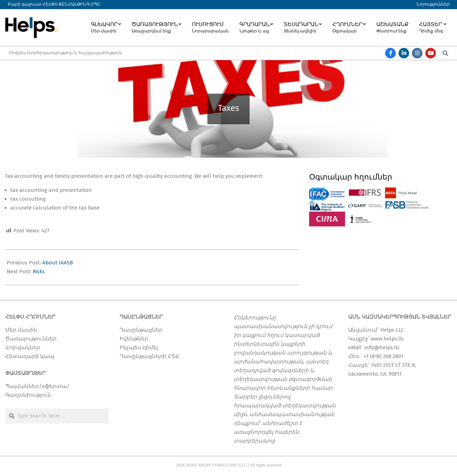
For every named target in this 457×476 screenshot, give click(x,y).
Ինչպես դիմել (139, 347)
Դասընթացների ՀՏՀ (149, 356)
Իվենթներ (134, 339)
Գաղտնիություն (28, 395)
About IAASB (58, 263)
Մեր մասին (21, 330)
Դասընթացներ (141, 330)
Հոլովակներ (23, 347)
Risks (39, 271)
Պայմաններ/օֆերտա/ (37, 386)
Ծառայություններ (31, 339)
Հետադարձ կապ (30, 356)
